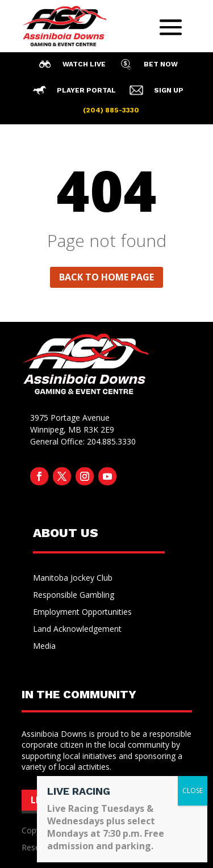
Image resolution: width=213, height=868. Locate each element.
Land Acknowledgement (77, 630)
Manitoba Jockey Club (73, 578)
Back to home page (106, 277)
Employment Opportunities (82, 613)
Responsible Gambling (74, 596)
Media (44, 647)
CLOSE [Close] (193, 791)
